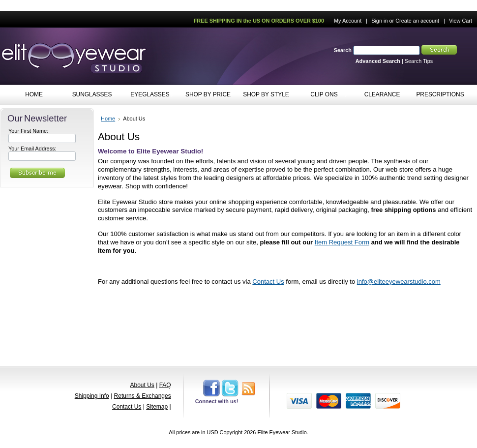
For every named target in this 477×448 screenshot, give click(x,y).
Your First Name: (28, 131)
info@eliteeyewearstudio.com (399, 282)
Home (108, 119)
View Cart (461, 21)
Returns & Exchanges (143, 396)
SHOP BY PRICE (206, 95)
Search (343, 50)
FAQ (165, 385)
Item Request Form (342, 242)
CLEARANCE (382, 94)
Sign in (379, 21)
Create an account (417, 21)
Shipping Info (92, 396)
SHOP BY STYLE (264, 95)
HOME (34, 94)
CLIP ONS (322, 95)
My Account (348, 21)
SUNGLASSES (90, 95)
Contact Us (268, 282)
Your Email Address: (32, 149)
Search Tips (419, 61)
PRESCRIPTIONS (440, 94)
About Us (142, 385)
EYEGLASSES (148, 95)
